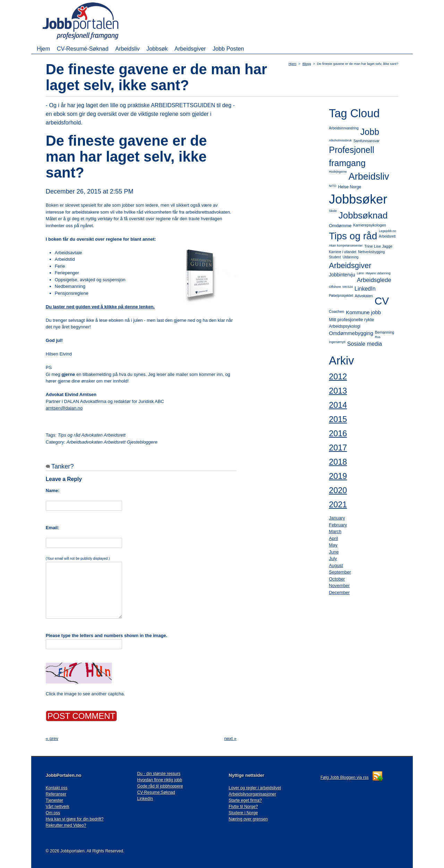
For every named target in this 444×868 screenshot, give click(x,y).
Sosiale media (365, 344)
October (337, 579)
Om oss (53, 813)
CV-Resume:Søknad (156, 792)
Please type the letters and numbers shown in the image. (106, 635)
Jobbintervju (342, 275)
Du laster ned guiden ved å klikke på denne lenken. (100, 307)
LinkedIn (365, 289)
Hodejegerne (338, 172)
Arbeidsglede (374, 280)
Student (335, 257)
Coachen (336, 311)
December (339, 592)
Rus (378, 337)
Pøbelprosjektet (341, 296)
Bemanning (385, 332)
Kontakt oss (57, 788)
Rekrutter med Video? (66, 825)
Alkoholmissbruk (340, 140)
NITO (332, 186)
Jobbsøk (157, 49)
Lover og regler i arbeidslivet (255, 788)
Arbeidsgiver (190, 49)
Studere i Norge (243, 813)
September (340, 572)
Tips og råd (353, 236)
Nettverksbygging (371, 252)
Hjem (43, 49)
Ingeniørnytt (337, 342)
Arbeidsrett (387, 236)
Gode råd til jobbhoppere (160, 786)
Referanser (56, 794)
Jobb (370, 132)
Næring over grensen (248, 819)
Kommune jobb (363, 312)
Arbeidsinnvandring (344, 128)
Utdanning (351, 257)
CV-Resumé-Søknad (83, 49)
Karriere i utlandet (343, 252)
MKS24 (348, 287)
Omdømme (340, 226)
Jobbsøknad (363, 215)
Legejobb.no (387, 231)
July (333, 558)
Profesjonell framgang (352, 156)
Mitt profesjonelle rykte (351, 320)
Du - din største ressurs (159, 774)
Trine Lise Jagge (378, 246)
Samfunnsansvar (366, 141)
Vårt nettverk (58, 807)
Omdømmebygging (351, 333)
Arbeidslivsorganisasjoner (252, 794)
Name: (53, 491)
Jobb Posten (228, 49)
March (335, 531)
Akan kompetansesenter (346, 246)
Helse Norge (350, 187)
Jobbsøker (358, 199)
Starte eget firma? (245, 800)
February (338, 525)
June (334, 552)
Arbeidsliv (127, 49)
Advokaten (364, 296)
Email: (53, 528)
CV (382, 301)
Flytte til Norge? (243, 807)
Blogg (307, 64)
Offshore (335, 287)
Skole (333, 211)
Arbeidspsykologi (345, 326)
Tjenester (54, 800)
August (336, 565)
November (339, 586)
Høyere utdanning (378, 273)
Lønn (361, 273)
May (333, 545)
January (337, 518)
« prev (52, 738)
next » (230, 738)
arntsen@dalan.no (64, 408)
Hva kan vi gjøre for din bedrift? (75, 819)
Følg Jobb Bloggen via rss (345, 777)
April (333, 538)
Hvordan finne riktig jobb (160, 780)
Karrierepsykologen (370, 225)
